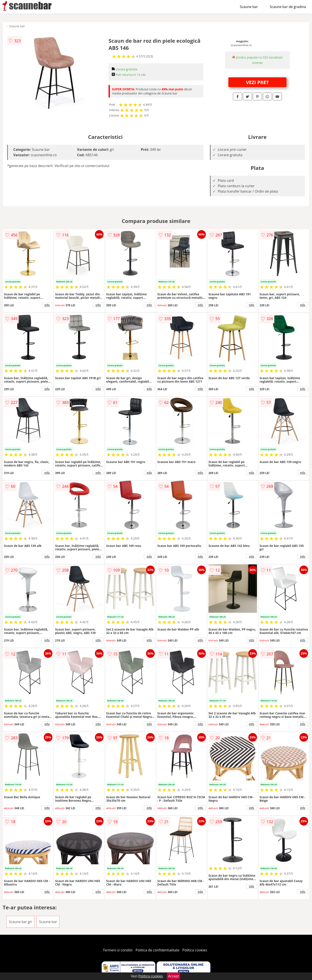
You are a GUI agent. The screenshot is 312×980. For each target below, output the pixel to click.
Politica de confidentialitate (158, 950)
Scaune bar (249, 7)
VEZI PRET (257, 82)
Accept (174, 976)
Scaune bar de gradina (288, 7)
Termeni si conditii (118, 950)
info (47, 305)
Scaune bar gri (20, 922)
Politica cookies (195, 950)
